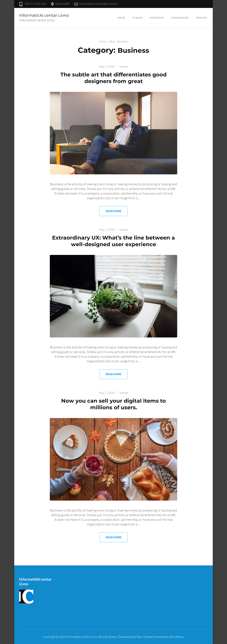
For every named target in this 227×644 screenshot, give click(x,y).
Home (121, 18)
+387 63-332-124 (35, 4)
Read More (114, 211)
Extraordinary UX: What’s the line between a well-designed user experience (113, 241)
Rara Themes (145, 637)
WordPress (177, 637)
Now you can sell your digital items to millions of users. (113, 404)
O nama (137, 18)
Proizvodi (157, 18)
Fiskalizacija (180, 18)
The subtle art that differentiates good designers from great (113, 78)
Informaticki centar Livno (44, 15)
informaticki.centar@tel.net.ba (98, 4)
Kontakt (201, 18)
